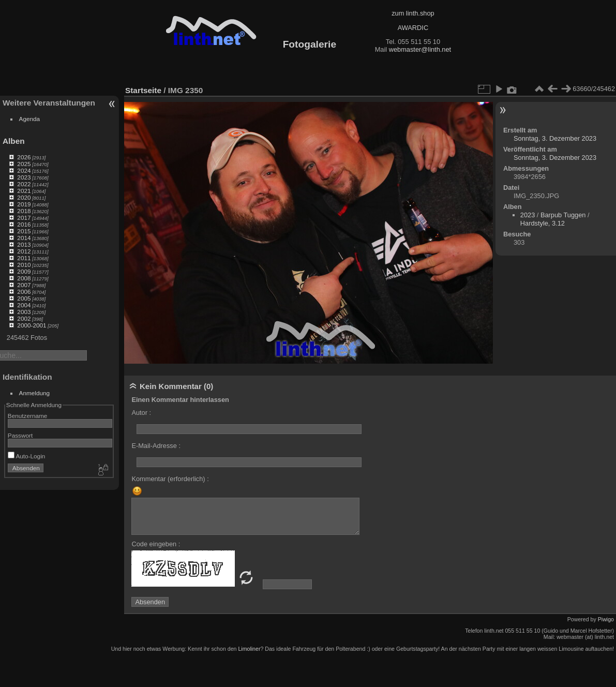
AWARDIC (413, 28)
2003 (24, 312)
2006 (24, 292)
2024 (24, 170)
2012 (24, 251)
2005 (24, 298)
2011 (24, 258)
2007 (24, 285)
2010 (24, 265)
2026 (24, 157)
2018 (24, 211)
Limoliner (249, 649)
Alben (14, 141)
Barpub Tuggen (563, 215)
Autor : (141, 413)
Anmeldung (35, 393)
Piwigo (606, 619)
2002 (24, 318)
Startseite (143, 90)
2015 (24, 231)
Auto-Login (27, 456)
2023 (24, 177)
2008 (24, 278)
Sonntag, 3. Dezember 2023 (555, 138)
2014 (24, 238)
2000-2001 (32, 325)
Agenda (30, 119)
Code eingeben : (156, 544)
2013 (24, 244)
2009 (24, 271)
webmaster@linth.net (420, 49)
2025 (24, 164)
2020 (24, 197)
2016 (24, 224)
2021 (24, 191)
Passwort (20, 435)
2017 (24, 218)
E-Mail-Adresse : (156, 446)
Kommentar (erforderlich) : (170, 479)
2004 (24, 305)
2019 (24, 204)
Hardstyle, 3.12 (543, 223)
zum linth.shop (413, 13)
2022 (24, 184)
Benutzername (28, 416)
